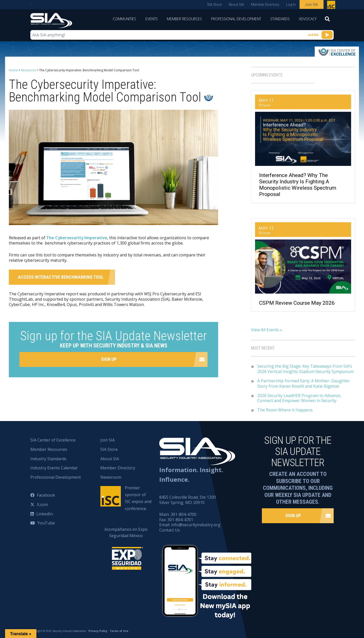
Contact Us (170, 530)
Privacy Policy (98, 631)
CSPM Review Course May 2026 (297, 303)
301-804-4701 (180, 520)
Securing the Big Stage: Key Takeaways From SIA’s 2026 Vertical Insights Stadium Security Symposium (305, 369)
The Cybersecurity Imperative (77, 238)
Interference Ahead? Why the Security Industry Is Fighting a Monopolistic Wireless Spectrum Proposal (298, 185)
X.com (42, 504)
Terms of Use (119, 631)
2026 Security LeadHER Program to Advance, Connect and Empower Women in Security (299, 398)
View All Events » (267, 330)
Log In (291, 5)
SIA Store (214, 5)
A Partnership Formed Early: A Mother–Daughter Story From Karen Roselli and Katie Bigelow (304, 384)
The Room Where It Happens (285, 410)
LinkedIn (45, 514)
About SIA (236, 5)
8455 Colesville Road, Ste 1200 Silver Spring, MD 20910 (188, 500)
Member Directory (265, 5)
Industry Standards (48, 459)
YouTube (46, 523)
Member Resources (184, 19)
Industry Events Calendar (54, 468)
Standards (280, 19)
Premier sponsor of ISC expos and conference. (138, 498)
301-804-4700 (184, 514)
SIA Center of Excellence (53, 440)
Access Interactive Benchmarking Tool (61, 277)
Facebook (46, 495)
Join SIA (312, 5)
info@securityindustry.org (196, 525)
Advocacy (308, 19)
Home (13, 70)
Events (152, 19)
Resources (28, 70)
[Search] (327, 20)
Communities (124, 19)
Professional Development (236, 19)
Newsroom (111, 477)
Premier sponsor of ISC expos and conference (332, 6)
